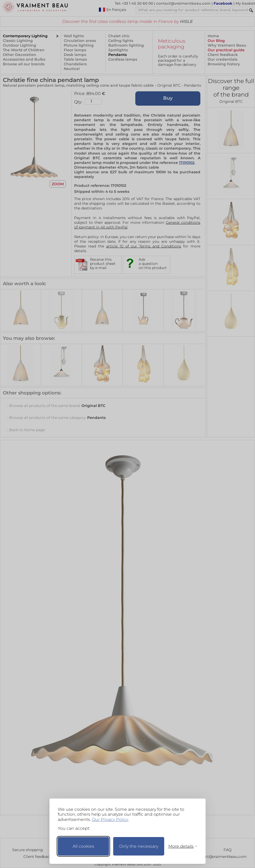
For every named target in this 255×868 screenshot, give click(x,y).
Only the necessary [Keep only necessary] (139, 846)
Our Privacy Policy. (110, 819)
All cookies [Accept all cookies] (83, 846)
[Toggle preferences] (181, 846)
